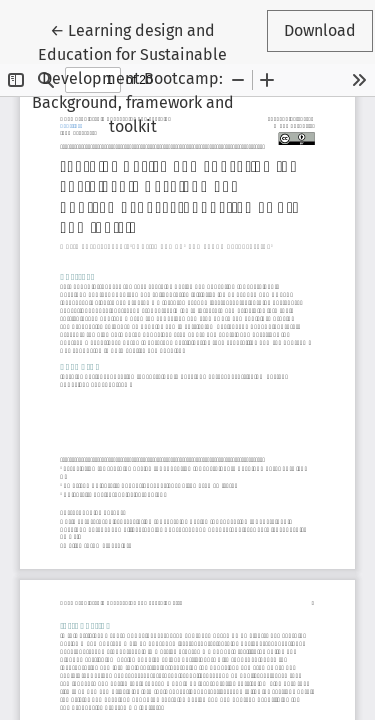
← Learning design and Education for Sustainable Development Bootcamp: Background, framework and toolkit (137, 77)
